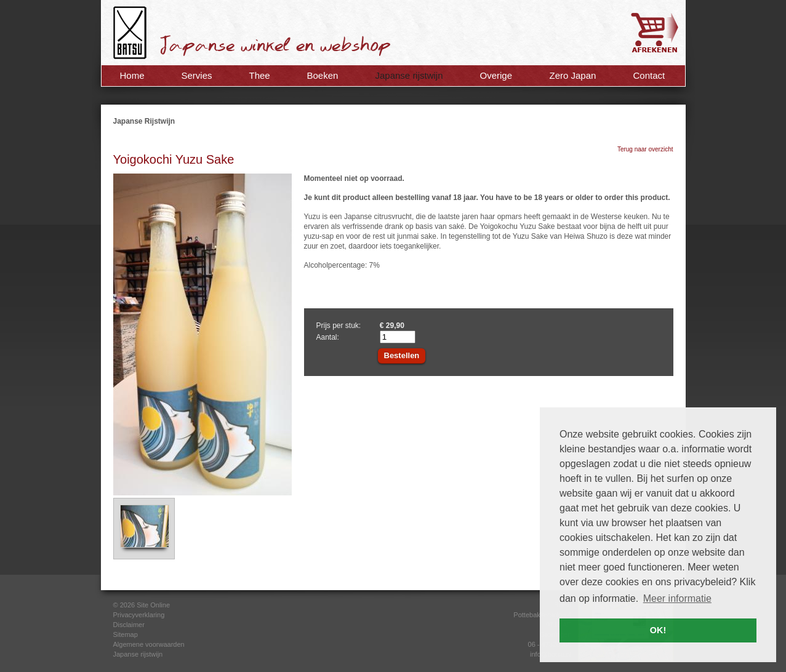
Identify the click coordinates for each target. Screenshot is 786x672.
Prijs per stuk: (339, 326)
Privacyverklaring (139, 615)
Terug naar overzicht (645, 149)
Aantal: (328, 337)
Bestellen (402, 355)
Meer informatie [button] (677, 598)
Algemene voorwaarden (149, 644)
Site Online (153, 605)
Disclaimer (129, 625)
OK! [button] (658, 630)
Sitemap (126, 634)
